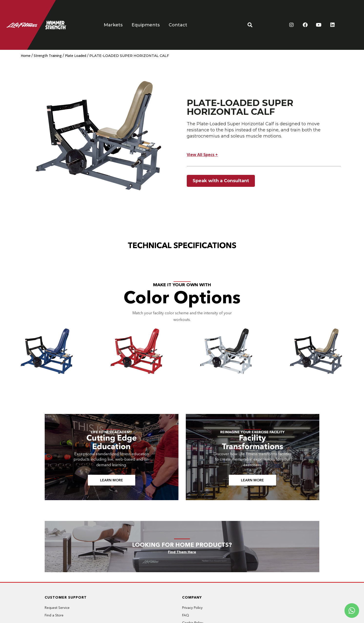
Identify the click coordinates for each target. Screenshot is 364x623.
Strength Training (48, 56)
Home (26, 56)
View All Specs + (202, 155)
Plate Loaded (76, 56)
